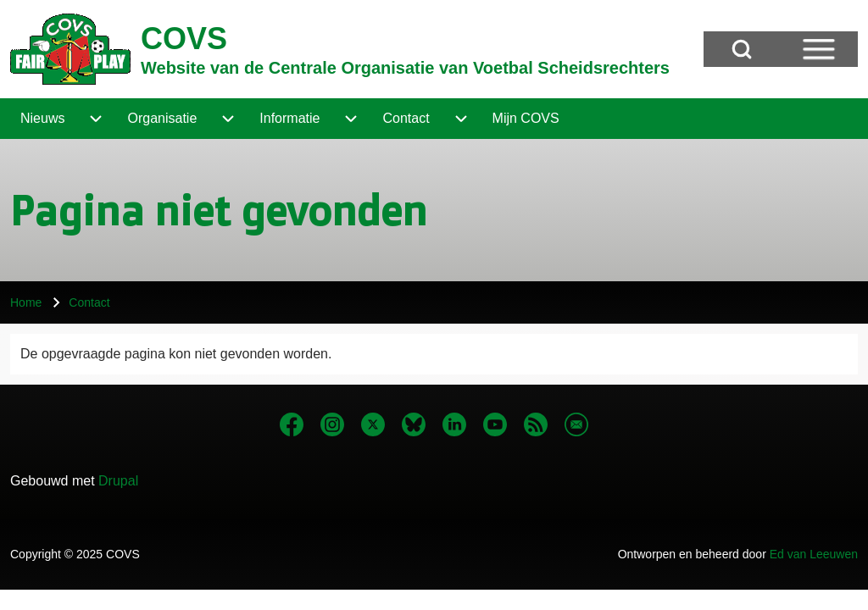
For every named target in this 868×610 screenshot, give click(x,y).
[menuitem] (42, 119)
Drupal (118, 481)
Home (26, 302)
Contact (89, 302)
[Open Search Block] (742, 49)
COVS (184, 39)
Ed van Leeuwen (814, 554)
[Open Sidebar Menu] (819, 49)
